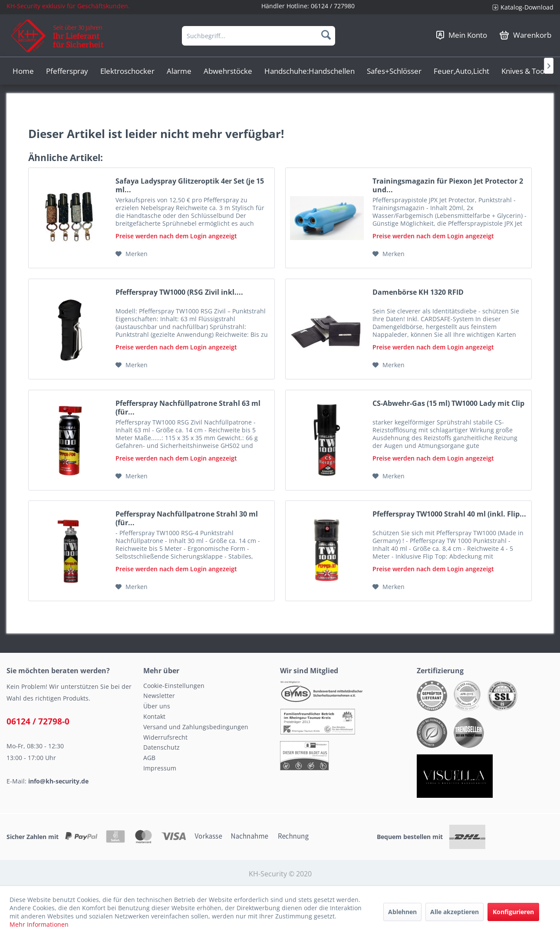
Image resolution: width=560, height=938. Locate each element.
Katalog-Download (527, 7)
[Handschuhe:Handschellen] (310, 71)
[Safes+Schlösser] (394, 71)
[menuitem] (520, 7)
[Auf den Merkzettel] (132, 254)
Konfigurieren (513, 912)
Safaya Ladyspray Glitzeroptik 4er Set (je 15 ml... (190, 185)
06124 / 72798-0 (38, 721)
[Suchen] (326, 35)
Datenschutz (161, 747)
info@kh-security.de (58, 781)
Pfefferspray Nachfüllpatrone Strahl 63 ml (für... (188, 408)
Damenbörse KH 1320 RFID (418, 292)
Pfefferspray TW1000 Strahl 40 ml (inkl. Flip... (449, 514)
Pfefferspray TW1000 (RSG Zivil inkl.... (179, 292)
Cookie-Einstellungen (174, 686)
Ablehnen (402, 912)
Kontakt (154, 716)
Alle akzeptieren (455, 912)
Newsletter (159, 696)
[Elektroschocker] (127, 71)
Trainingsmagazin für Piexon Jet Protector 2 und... (448, 185)
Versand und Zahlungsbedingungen (196, 727)
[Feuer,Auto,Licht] (461, 71)
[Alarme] (179, 71)
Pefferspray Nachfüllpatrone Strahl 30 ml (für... (187, 518)
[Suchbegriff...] (259, 36)
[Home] (23, 71)
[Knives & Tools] (525, 71)
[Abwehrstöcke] (228, 71)
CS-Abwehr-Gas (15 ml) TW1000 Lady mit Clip (448, 403)
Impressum (160, 768)
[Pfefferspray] (67, 71)
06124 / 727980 (333, 6)
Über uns (157, 706)
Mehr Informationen (39, 924)
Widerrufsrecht (165, 737)
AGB (149, 758)
